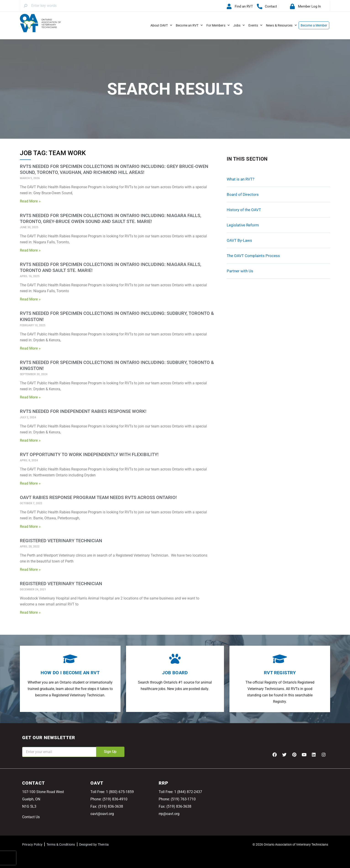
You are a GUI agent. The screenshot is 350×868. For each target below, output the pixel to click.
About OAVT (161, 25)
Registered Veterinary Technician (61, 541)
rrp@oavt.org (169, 814)
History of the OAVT (244, 210)
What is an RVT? (241, 179)
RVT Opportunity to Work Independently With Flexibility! (89, 454)
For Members (218, 25)
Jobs (239, 25)
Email (27, 744)
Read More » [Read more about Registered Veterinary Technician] (30, 569)
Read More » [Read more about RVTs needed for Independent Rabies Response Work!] (30, 440)
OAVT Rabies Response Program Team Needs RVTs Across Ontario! (98, 497)
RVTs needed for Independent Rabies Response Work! (83, 411)
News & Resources (281, 25)
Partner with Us (240, 271)
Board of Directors (243, 194)
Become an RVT (189, 25)
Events (255, 25)
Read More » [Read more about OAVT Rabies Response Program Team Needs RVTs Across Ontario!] (30, 527)
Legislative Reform (243, 225)
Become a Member (314, 25)
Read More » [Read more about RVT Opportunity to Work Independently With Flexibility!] (30, 483)
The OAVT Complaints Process (253, 256)
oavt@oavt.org (102, 814)
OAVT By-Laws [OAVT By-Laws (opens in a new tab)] (239, 240)
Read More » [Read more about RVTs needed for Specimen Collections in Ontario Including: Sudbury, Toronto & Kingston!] (30, 348)
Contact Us (31, 817)
